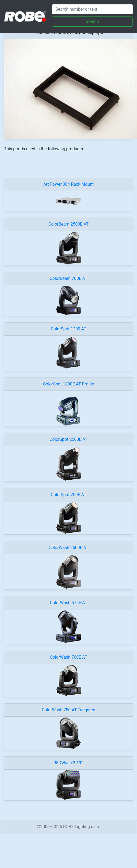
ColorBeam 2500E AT (68, 224)
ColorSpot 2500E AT (69, 439)
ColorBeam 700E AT (68, 278)
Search (92, 21)
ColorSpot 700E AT (68, 495)
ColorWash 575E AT (69, 603)
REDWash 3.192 (68, 763)
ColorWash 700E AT (69, 657)
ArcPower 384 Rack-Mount (68, 184)
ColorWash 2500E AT (68, 548)
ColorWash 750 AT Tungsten (68, 710)
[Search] (92, 9)
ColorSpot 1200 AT (68, 329)
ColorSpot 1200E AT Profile (68, 384)
